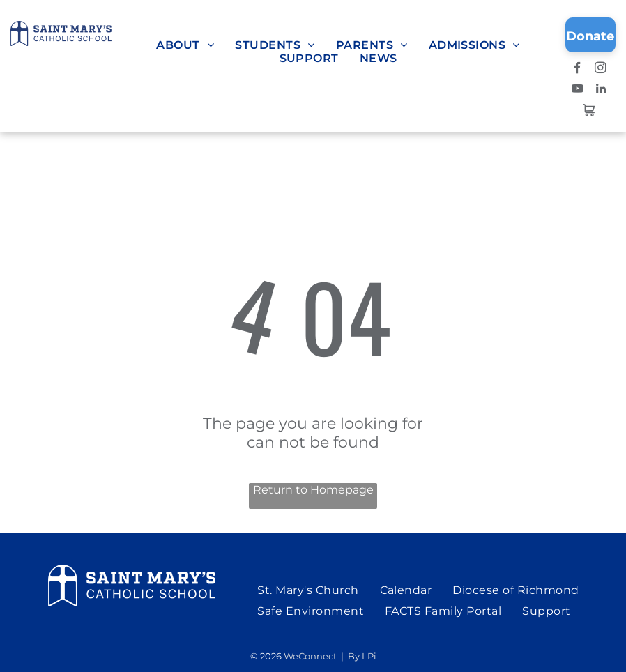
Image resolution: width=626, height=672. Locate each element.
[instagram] (601, 70)
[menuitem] (185, 45)
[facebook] (578, 70)
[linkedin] (601, 91)
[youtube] (578, 91)
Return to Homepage (313, 490)
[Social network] (589, 112)
